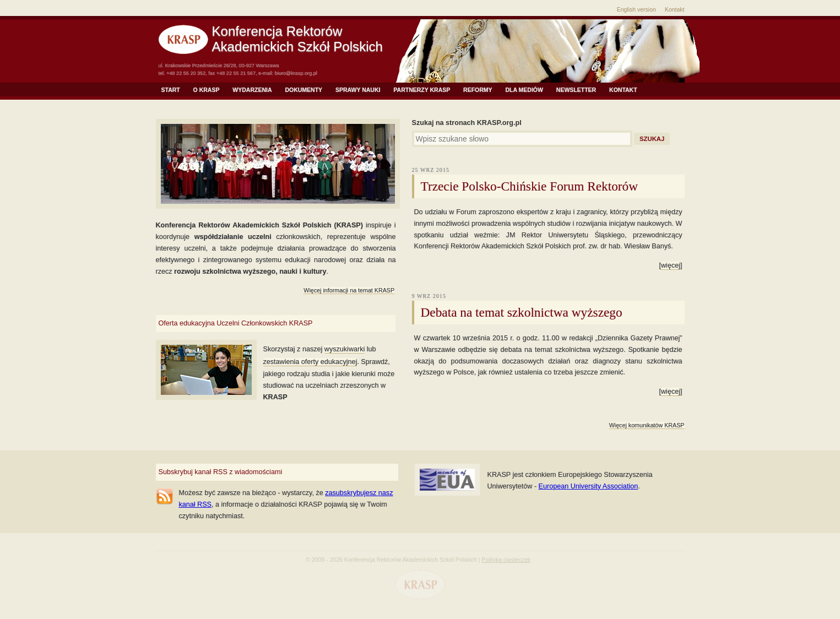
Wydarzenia (252, 90)
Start (171, 90)
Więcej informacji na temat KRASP (349, 290)
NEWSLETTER (576, 90)
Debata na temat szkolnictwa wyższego (522, 312)
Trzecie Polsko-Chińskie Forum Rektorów (530, 186)
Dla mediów (524, 90)
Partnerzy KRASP (422, 90)
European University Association (589, 486)
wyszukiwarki (345, 349)
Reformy (478, 90)
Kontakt (675, 9)
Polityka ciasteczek (506, 560)
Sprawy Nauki (358, 90)
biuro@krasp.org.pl (296, 73)
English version (636, 9)
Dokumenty (304, 90)
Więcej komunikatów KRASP (647, 425)
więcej (671, 265)
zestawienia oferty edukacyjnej (310, 362)
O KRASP (207, 90)
